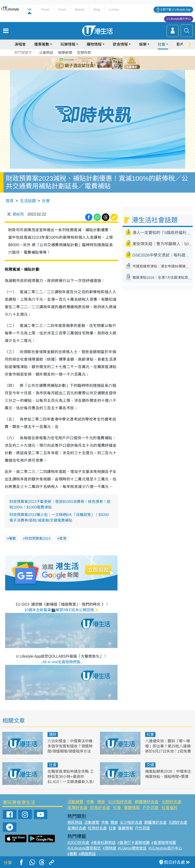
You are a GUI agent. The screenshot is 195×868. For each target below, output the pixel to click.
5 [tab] (106, 63)
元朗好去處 (171, 802)
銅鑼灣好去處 (147, 802)
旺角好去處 (100, 808)
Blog (97, 9)
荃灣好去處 (77, 808)
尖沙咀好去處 (120, 802)
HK (29, 9)
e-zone (114, 9)
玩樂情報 (68, 44)
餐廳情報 (132, 808)
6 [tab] (110, 63)
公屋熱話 (46, 53)
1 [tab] (87, 63)
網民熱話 (75, 822)
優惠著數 (42, 44)
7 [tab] (99, 68)
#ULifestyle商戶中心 (165, 848)
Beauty (80, 9)
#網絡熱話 (87, 854)
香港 (63, 538)
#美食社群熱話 (103, 843)
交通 (150, 765)
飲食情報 (120, 44)
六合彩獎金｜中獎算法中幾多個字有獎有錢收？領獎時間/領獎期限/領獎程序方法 (70, 746)
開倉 (101, 802)
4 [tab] (101, 63)
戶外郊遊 (151, 808)
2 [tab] (92, 63)
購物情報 (94, 44)
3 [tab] (96, 63)
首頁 (10, 201)
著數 (12, 538)
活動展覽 (75, 802)
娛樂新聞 (65, 53)
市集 (90, 802)
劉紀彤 (18, 214)
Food (62, 9)
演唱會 (20, 44)
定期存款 (84, 53)
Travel (45, 9)
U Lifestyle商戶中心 (179, 19)
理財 (53, 734)
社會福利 (169, 808)
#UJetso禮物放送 (132, 848)
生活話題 (28, 201)
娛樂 (143, 44)
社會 (162, 44)
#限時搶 (109, 848)
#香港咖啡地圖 (164, 843)
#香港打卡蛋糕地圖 (134, 843)
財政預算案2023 (38, 538)
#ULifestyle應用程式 (84, 848)
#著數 (72, 854)
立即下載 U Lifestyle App (175, 10)
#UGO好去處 (78, 843)
